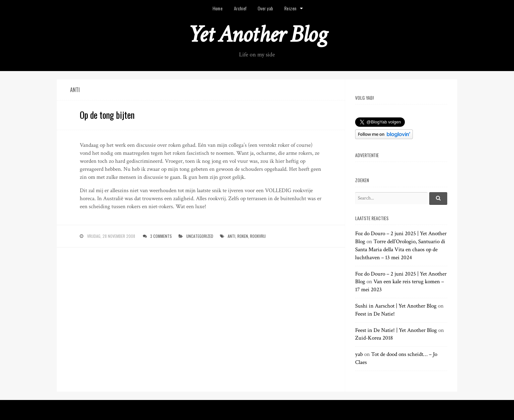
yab (359, 354)
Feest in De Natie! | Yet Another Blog (396, 330)
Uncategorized (200, 236)
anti (231, 236)
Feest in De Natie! (375, 314)
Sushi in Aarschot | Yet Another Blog (396, 306)
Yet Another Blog (257, 35)
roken (243, 236)
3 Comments (161, 236)
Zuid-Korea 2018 (374, 338)
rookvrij (258, 236)
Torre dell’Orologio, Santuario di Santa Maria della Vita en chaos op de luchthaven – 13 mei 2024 (400, 250)
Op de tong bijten (107, 115)
